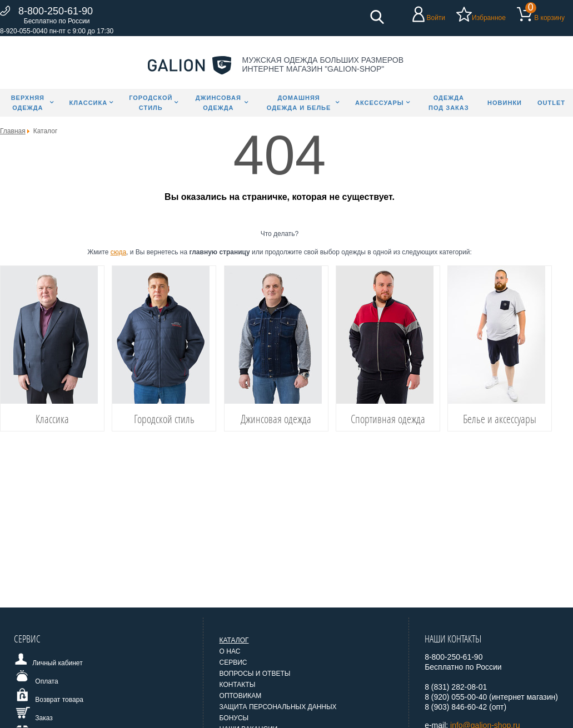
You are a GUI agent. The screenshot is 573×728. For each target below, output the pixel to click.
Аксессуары (380, 103)
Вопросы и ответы (255, 674)
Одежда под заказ (449, 103)
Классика (89, 103)
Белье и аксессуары (500, 419)
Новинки (505, 103)
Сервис (233, 662)
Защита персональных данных (278, 707)
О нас (230, 651)
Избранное (489, 18)
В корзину (549, 18)
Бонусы (234, 718)
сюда (118, 252)
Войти (436, 18)
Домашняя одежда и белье (299, 103)
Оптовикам (241, 696)
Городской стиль (151, 103)
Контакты (238, 685)
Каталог (234, 640)
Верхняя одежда (28, 103)
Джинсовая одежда (218, 103)
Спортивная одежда (388, 419)
